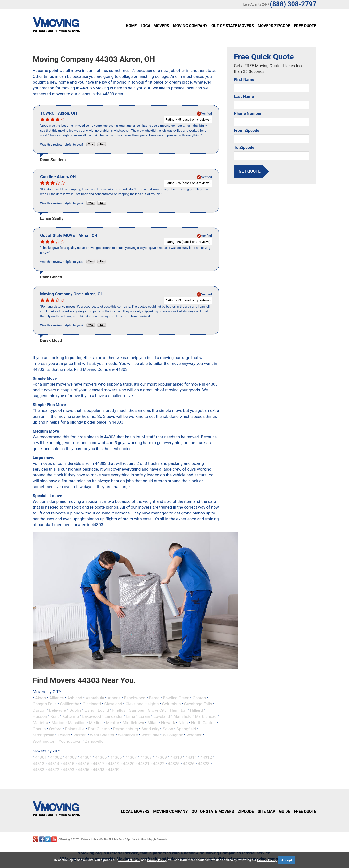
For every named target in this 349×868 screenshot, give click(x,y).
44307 (131, 757)
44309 (161, 757)
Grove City (157, 710)
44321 (144, 763)
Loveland (162, 716)
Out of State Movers (233, 26)
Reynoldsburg (126, 729)
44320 (129, 763)
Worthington (44, 741)
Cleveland (113, 704)
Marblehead (206, 716)
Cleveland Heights (142, 704)
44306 (116, 757)
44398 (99, 770)
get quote (250, 171)
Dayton (39, 710)
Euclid (103, 710)
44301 (41, 757)
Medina (96, 723)
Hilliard (196, 710)
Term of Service (129, 860)
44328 (204, 763)
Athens (114, 698)
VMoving (64, 839)
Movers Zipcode (274, 26)
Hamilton (178, 710)
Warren (80, 735)
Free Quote (305, 26)
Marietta (40, 723)
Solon (168, 729)
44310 (176, 757)
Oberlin (39, 729)
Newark (168, 723)
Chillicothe (70, 704)
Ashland (75, 698)
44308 (146, 757)
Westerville (128, 735)
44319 (114, 763)
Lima (131, 716)
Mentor (112, 723)
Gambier (136, 710)
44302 (56, 757)
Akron (40, 698)
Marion (58, 723)
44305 (101, 757)
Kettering (71, 716)
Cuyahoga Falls (198, 704)
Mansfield (182, 716)
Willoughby (173, 735)
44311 (191, 757)
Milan (153, 723)
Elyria (89, 710)
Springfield (186, 729)
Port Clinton (99, 729)
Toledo (64, 735)
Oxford (55, 729)
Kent (55, 716)
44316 (84, 763)
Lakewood (92, 716)
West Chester (102, 735)
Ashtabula (95, 698)
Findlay (119, 710)
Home (131, 26)
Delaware (57, 710)
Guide (285, 811)
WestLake (150, 735)
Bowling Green (176, 698)
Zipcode (246, 811)
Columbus (171, 704)
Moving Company (190, 26)
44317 (99, 763)
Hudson (40, 716)
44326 (189, 763)
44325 (174, 763)
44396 (84, 770)
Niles (183, 723)
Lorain (144, 716)
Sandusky (150, 729)
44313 (39, 763)
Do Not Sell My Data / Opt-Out (118, 839)
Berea (154, 698)
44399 (114, 770)
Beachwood (135, 698)
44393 (69, 770)
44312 (206, 757)
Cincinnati (92, 704)
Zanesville (94, 741)
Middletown (133, 723)
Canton (199, 698)
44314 (54, 763)
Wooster (194, 735)
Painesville (75, 729)
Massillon (77, 723)
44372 (54, 770)
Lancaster (114, 716)
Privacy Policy (90, 839)
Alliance (57, 698)
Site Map (266, 811)
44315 (69, 763)
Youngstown (70, 741)
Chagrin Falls (45, 704)
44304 (86, 757)
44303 (71, 757)
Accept (287, 860)
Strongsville (43, 735)
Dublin (75, 710)
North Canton (203, 723)
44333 (39, 770)
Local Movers (155, 26)
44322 (159, 763)
